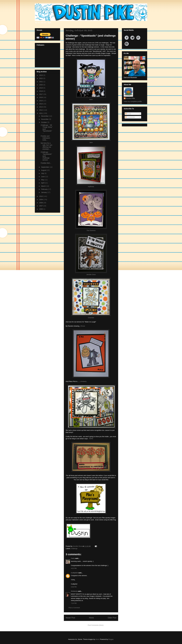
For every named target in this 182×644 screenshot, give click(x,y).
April (43, 183)
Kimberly (84, 381)
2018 (41, 91)
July (43, 173)
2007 (41, 206)
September (45, 167)
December (45, 116)
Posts (128, 114)
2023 (41, 75)
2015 (41, 101)
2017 (41, 94)
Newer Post (70, 618)
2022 (41, 78)
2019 (41, 88)
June (43, 177)
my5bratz (91, 187)
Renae (83, 326)
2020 (41, 85)
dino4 (97, 639)
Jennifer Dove (91, 275)
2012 (41, 110)
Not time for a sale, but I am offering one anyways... (46, 146)
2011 (41, 113)
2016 (41, 97)
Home (91, 618)
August (44, 170)
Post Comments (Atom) (96, 625)
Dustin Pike (130, 98)
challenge (74, 549)
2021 (41, 82)
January (44, 192)
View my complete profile (133, 101)
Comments (130, 117)
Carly (73, 558)
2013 (41, 107)
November (45, 119)
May (43, 180)
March (44, 186)
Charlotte (91, 318)
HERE (91, 439)
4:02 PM (74, 568)
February (45, 189)
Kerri (91, 99)
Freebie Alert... (46, 163)
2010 (41, 196)
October (44, 122)
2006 (41, 209)
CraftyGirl (74, 573)
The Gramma (91, 230)
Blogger (111, 639)
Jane (91, 142)
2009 (41, 200)
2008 (41, 203)
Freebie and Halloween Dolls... (45, 138)
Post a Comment (74, 608)
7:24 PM (74, 603)
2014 (41, 104)
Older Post (112, 618)
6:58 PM (74, 587)
